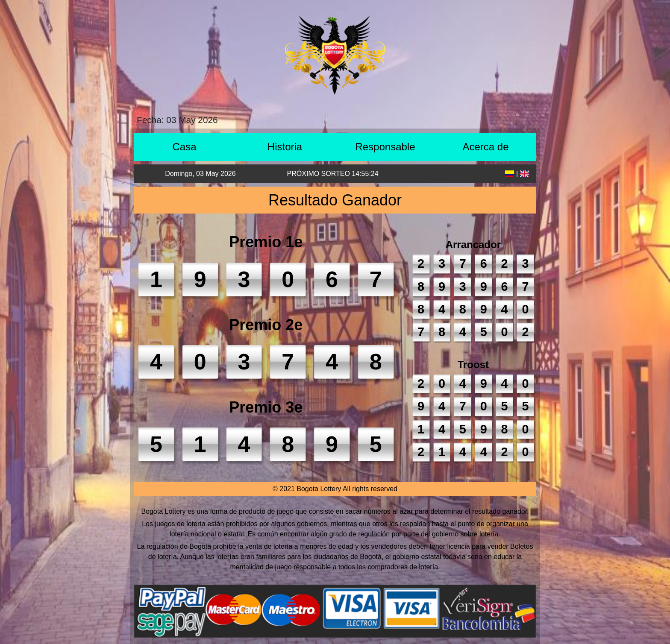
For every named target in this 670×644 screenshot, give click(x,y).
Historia (285, 147)
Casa (184, 147)
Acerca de (485, 147)
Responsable (385, 147)
